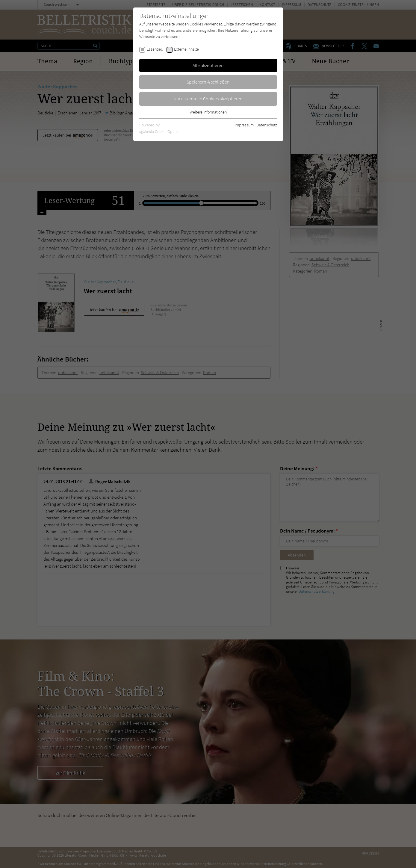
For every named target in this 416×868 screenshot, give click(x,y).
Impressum (244, 125)
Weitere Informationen (208, 112)
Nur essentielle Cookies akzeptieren (208, 99)
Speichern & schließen (208, 82)
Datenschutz (267, 125)
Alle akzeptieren (208, 65)
